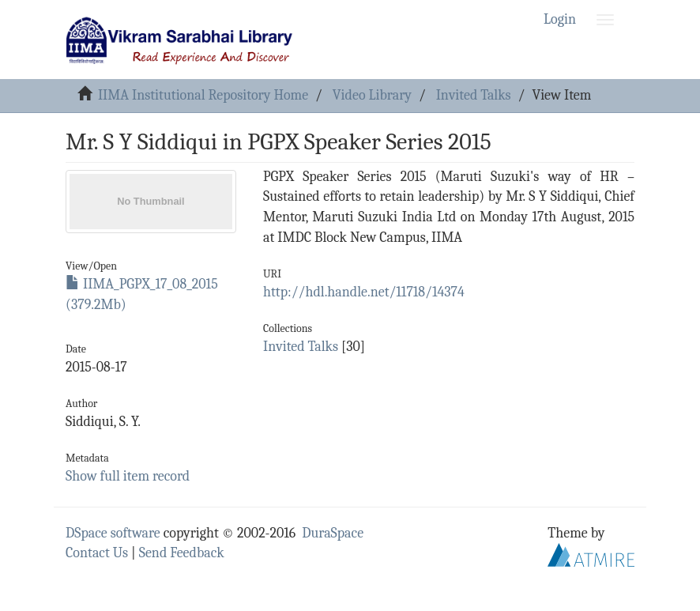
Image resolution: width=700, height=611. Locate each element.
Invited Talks (474, 95)
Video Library (372, 95)
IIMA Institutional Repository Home (203, 95)
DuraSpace (333, 533)
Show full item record (128, 476)
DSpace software (113, 533)
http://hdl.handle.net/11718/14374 (364, 292)
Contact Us (97, 553)
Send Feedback (182, 553)
